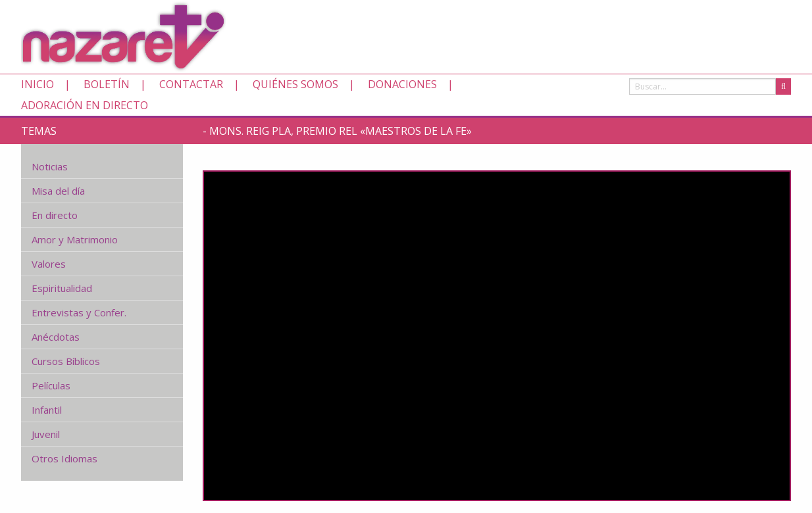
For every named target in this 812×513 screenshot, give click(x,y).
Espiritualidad (62, 288)
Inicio (38, 84)
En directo (55, 215)
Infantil (47, 410)
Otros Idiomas (64, 458)
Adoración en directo (85, 105)
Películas (51, 385)
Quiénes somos (295, 84)
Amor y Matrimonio (75, 239)
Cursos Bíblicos (66, 361)
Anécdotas (56, 337)
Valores (49, 264)
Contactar (191, 84)
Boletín (107, 84)
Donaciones (402, 84)
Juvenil (46, 434)
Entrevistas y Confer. (79, 312)
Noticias (50, 166)
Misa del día (58, 191)
